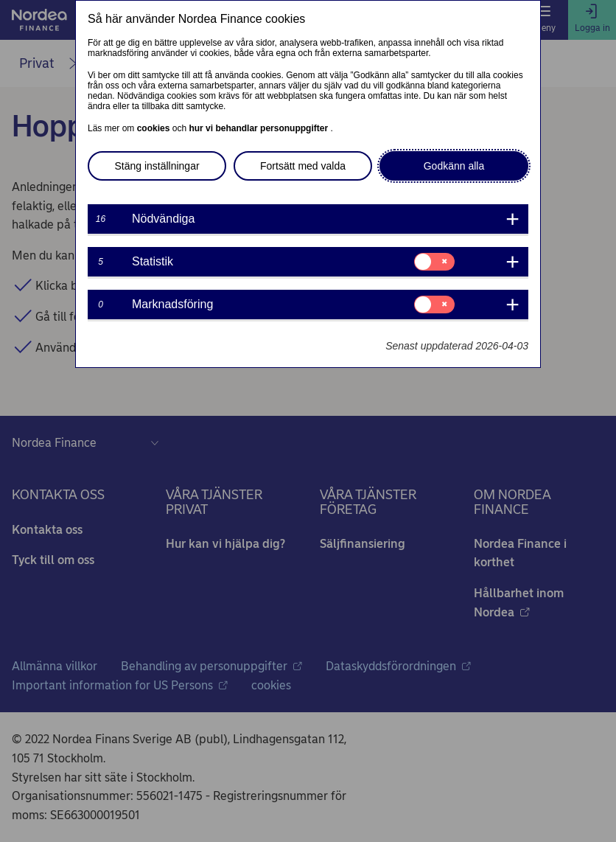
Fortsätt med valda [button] (303, 166)
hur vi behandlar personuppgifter (259, 128)
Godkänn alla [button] (454, 166)
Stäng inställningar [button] (157, 166)
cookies (155, 128)
